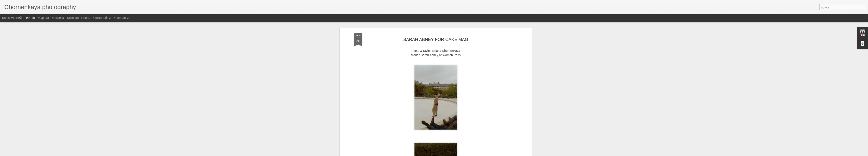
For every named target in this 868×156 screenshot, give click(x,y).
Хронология (122, 18)
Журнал (43, 18)
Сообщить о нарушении (466, 154)
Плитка (30, 18)
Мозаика (58, 18)
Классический (12, 18)
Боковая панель (79, 18)
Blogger (448, 154)
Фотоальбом (102, 18)
